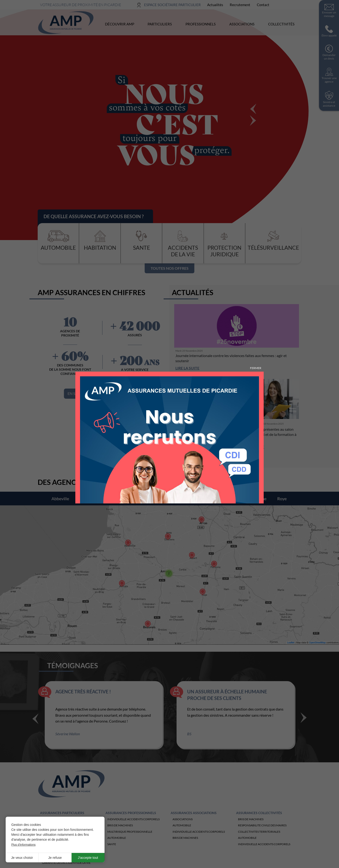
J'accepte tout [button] (88, 858)
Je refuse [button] (55, 858)
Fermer (256, 368)
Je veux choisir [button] (22, 858)
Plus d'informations (23, 845)
